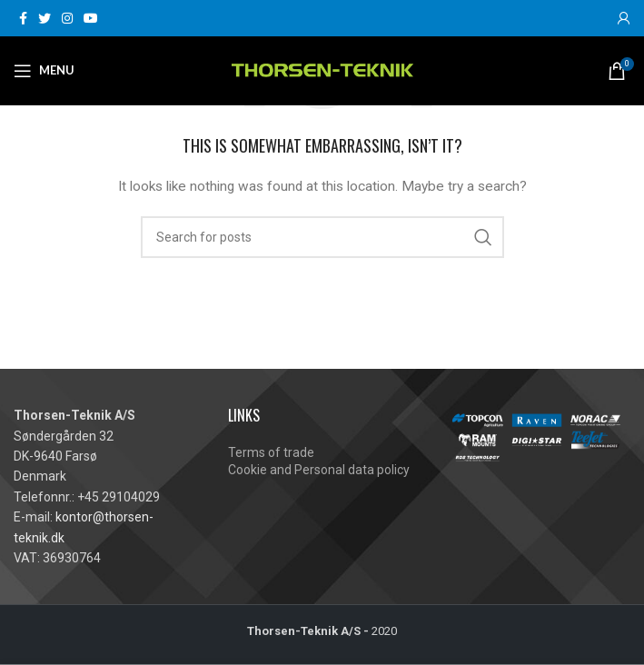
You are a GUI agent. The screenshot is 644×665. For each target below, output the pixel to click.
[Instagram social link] (67, 18)
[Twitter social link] (45, 18)
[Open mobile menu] (44, 71)
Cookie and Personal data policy (319, 470)
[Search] (322, 237)
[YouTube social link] (91, 18)
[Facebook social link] (23, 18)
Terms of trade (271, 452)
